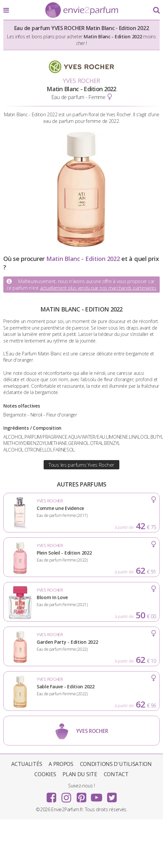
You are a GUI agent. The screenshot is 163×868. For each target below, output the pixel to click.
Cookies (45, 774)
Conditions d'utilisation (116, 764)
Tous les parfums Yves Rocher (81, 465)
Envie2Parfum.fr (82, 11)
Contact (116, 774)
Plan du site (80, 774)
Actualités (27, 764)
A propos (61, 764)
